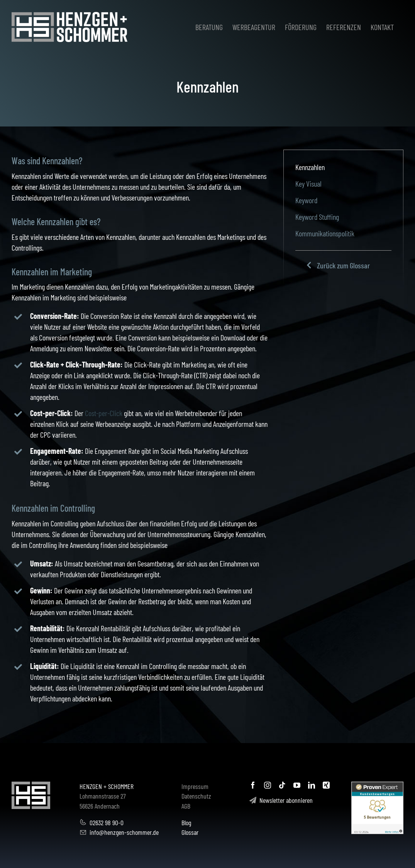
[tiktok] (282, 785)
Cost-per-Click (104, 413)
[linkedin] (312, 785)
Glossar (190, 832)
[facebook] (253, 785)
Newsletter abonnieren (281, 800)
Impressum (195, 786)
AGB (186, 806)
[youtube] (297, 785)
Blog (186, 822)
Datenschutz (196, 796)
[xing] (326, 785)
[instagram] (268, 785)
